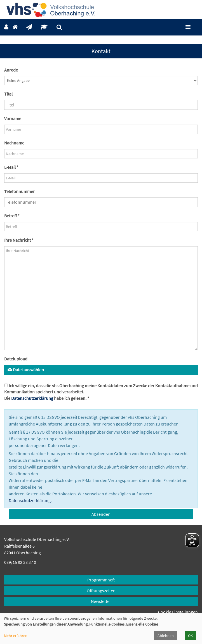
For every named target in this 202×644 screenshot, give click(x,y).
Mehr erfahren (16, 636)
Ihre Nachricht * (19, 240)
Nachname (14, 143)
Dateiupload (16, 359)
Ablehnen (166, 636)
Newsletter (101, 601)
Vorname (13, 118)
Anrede (11, 70)
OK (190, 636)
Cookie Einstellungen (178, 612)
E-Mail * (11, 167)
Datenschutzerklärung (32, 398)
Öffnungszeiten (101, 591)
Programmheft (101, 580)
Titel (8, 94)
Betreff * (12, 216)
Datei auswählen (26, 370)
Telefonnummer (19, 191)
